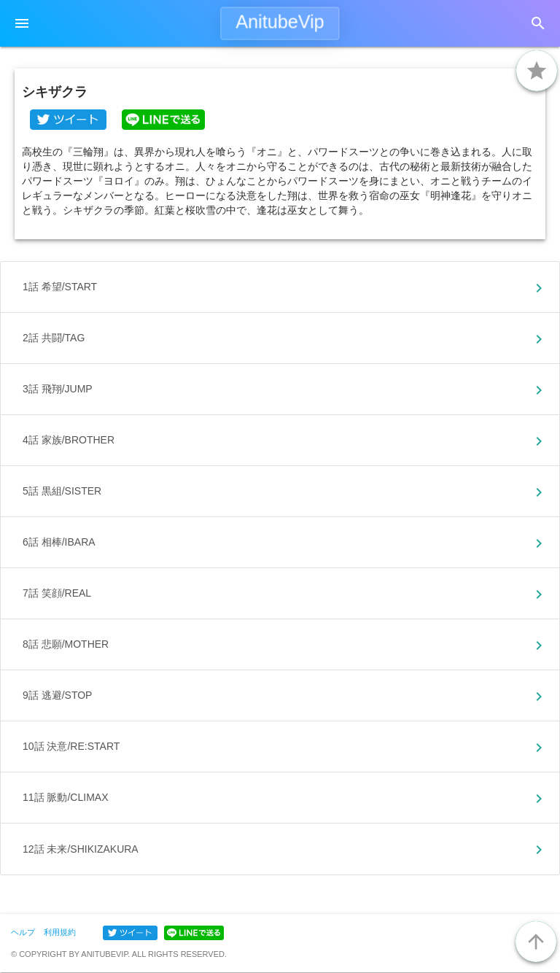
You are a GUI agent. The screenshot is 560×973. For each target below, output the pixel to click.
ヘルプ (23, 932)
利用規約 (60, 932)
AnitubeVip (280, 22)
